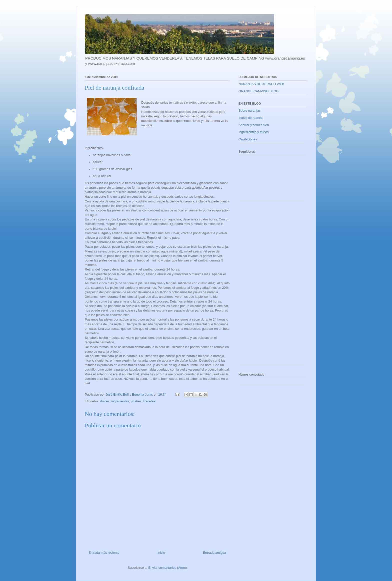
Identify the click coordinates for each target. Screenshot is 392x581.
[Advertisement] (258, 285)
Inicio (161, 553)
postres (136, 401)
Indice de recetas (251, 118)
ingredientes (120, 401)
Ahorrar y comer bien (254, 125)
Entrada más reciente (104, 553)
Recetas (149, 401)
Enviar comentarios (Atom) (167, 568)
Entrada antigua (214, 553)
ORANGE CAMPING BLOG (258, 91)
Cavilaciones (248, 139)
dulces (105, 401)
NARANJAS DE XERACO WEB (261, 84)
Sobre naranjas (249, 110)
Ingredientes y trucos (254, 132)
